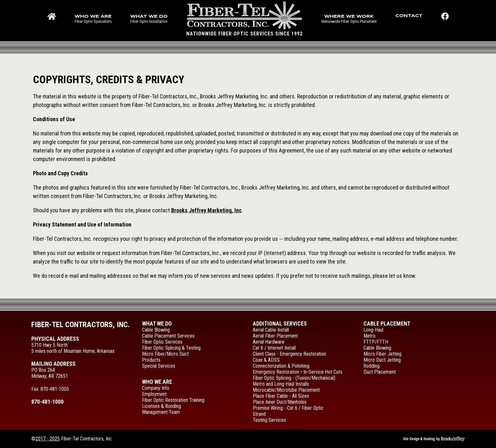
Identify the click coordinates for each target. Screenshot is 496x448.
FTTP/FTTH (376, 342)
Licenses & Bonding (161, 406)
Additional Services (280, 324)
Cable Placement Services (168, 336)
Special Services (159, 366)
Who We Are (157, 382)
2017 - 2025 (48, 439)
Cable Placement (387, 324)
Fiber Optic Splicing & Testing (171, 348)
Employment (154, 394)
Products (151, 360)
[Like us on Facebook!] (445, 21)
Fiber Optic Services (162, 342)
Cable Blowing (156, 330)
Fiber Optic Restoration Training (173, 400)
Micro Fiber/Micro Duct (165, 354)
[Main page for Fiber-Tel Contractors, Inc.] (245, 19)
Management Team (161, 412)
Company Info (156, 388)
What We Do (157, 324)
